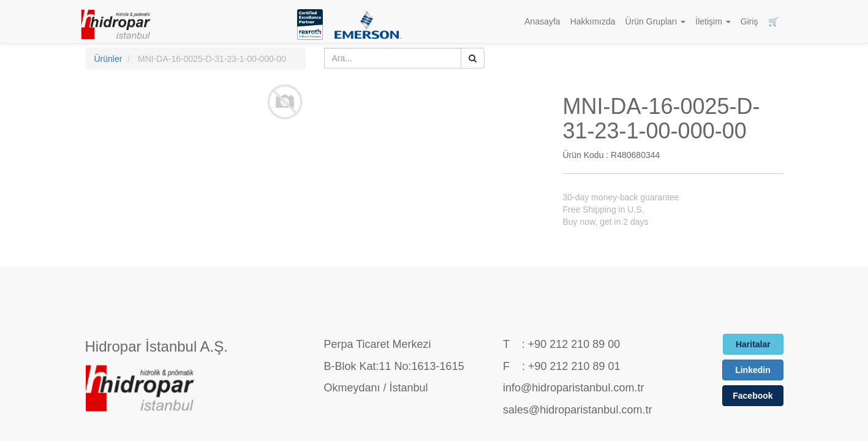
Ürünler (108, 59)
